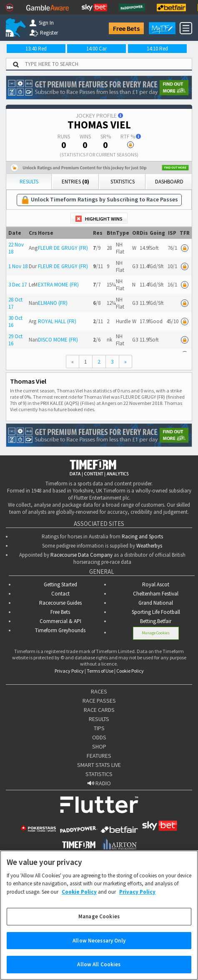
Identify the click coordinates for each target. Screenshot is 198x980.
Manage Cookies (156, 633)
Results (29, 182)
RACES (99, 691)
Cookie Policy (130, 671)
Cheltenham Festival (156, 594)
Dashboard (169, 182)
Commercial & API (60, 621)
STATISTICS (99, 774)
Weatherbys (149, 546)
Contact (60, 594)
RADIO (99, 783)
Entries (75, 182)
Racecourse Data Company (81, 555)
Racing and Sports (142, 536)
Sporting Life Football (156, 612)
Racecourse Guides (60, 603)
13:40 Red (36, 49)
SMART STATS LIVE (99, 765)
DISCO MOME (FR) (58, 340)
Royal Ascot (156, 584)
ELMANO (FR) (53, 303)
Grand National (156, 603)
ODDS (99, 737)
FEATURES (99, 756)
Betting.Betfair (156, 621)
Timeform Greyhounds (60, 630)
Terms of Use (100, 671)
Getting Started (60, 584)
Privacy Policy (69, 671)
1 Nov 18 (18, 266)
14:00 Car (96, 49)
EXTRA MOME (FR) (58, 285)
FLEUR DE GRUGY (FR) (63, 248)
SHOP (99, 746)
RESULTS (99, 719)
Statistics (123, 182)
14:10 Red (157, 49)
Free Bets (126, 28)
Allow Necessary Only (99, 950)
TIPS (99, 728)
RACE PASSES (99, 701)
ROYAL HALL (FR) (57, 321)
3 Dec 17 (18, 285)
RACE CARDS (99, 710)
